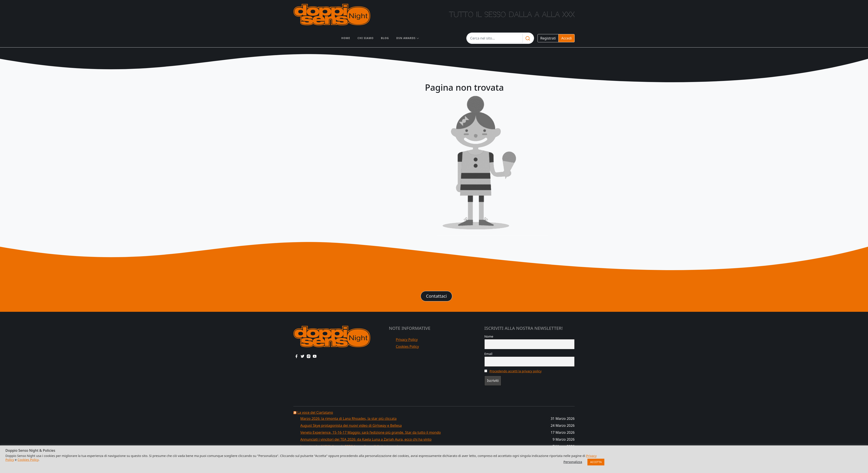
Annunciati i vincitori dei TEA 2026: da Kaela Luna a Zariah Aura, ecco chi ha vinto (366, 439)
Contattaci (436, 296)
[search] (528, 38)
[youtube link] (315, 356)
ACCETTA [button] (596, 462)
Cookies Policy (407, 347)
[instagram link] (309, 356)
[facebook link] (296, 356)
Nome (489, 336)
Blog (385, 38)
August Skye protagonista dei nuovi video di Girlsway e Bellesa (351, 425)
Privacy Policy (407, 340)
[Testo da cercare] (495, 38)
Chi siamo (366, 38)
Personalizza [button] (573, 462)
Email (488, 354)
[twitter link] (302, 356)
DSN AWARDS (406, 38)
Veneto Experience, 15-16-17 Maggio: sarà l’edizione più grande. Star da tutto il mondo (371, 432)
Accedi (566, 38)
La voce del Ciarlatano (315, 412)
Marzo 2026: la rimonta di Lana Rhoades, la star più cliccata (348, 419)
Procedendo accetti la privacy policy (516, 371)
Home (346, 38)
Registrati (548, 38)
